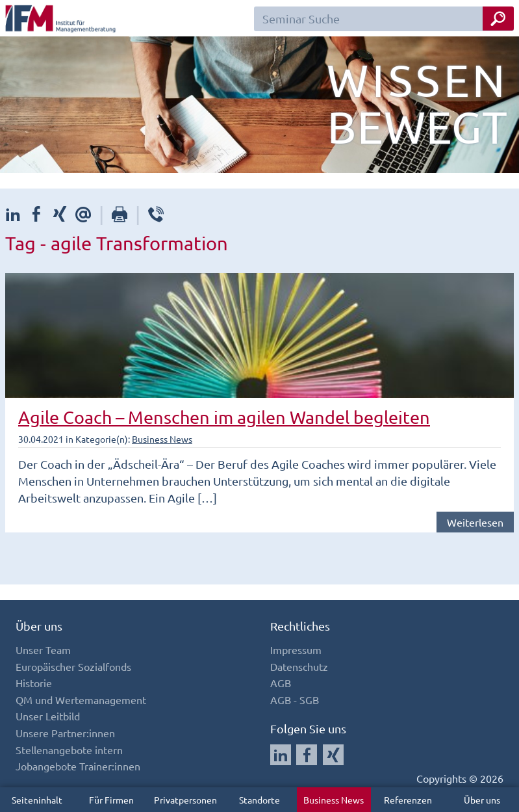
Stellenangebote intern (69, 750)
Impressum (296, 649)
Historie (34, 683)
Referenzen (408, 800)
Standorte (259, 800)
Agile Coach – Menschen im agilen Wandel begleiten (224, 417)
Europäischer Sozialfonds (73, 666)
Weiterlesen (475, 522)
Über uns (482, 800)
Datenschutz (299, 666)
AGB (281, 683)
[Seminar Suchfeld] (384, 19)
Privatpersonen (185, 800)
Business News (334, 800)
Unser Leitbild (48, 716)
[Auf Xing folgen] (333, 755)
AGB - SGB (295, 700)
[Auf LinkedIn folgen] (281, 755)
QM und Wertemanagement (81, 700)
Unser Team (43, 649)
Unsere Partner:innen (65, 733)
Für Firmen (111, 800)
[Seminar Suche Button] (498, 19)
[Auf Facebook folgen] (307, 755)
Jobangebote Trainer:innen (78, 766)
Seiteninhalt (37, 800)
